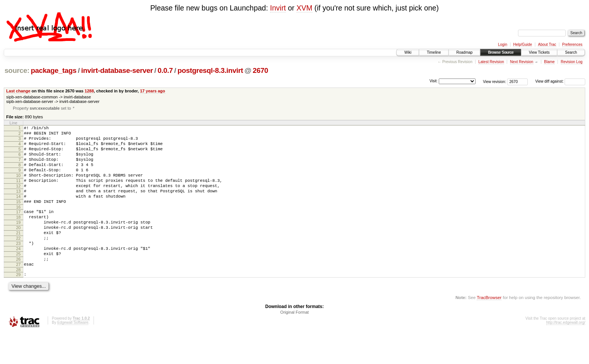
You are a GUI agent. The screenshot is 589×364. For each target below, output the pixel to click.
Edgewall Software (73, 354)
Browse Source (501, 52)
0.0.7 (165, 70)
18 (18, 236)
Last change (18, 91)
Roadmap (464, 52)
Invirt (278, 8)
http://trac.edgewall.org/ (566, 354)
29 (18, 305)
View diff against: (560, 81)
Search (571, 52)
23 (18, 268)
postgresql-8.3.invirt (210, 70)
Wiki (408, 52)
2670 (261, 70)
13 (18, 205)
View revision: (495, 81)
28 (18, 300)
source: (17, 70)
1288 (89, 91)
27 (18, 293)
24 (18, 274)
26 (18, 287)
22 (18, 261)
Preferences (572, 45)
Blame (549, 62)
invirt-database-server (117, 70)
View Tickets (539, 52)
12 (18, 199)
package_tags (54, 70)
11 (18, 193)
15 (18, 218)
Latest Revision (491, 62)
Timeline (434, 52)
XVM (304, 8)
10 (18, 186)
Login (503, 45)
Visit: (433, 81)
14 (18, 212)
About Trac (547, 45)
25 (18, 281)
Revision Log (572, 62)
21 (18, 255)
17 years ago (153, 91)
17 (18, 230)
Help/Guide (523, 45)
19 (18, 242)
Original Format (294, 343)
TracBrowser (489, 329)
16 (18, 225)
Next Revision (522, 62)
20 (18, 249)
